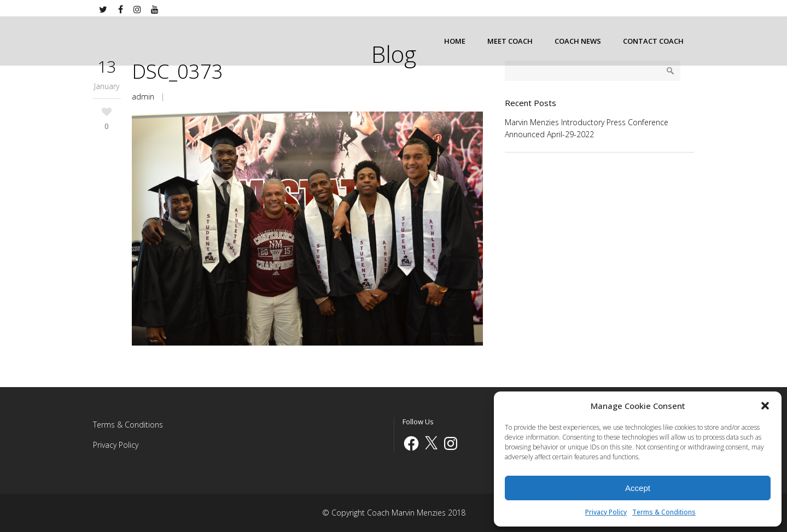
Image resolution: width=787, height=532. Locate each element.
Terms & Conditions (664, 512)
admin (143, 97)
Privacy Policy (606, 512)
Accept (638, 488)
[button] (765, 406)
